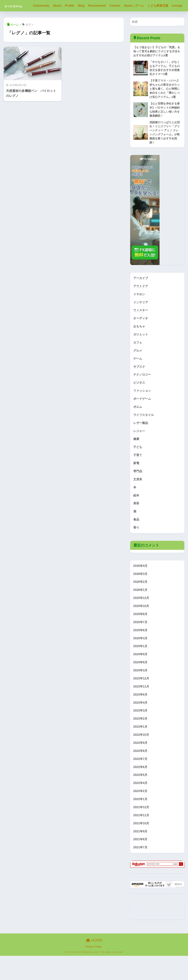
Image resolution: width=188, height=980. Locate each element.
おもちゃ (140, 341)
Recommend (99, 6)
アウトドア (141, 300)
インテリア (141, 316)
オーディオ (141, 333)
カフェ (138, 358)
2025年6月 (141, 650)
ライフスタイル (144, 431)
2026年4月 (141, 584)
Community (43, 6)
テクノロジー (143, 390)
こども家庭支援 (160, 6)
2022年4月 (141, 806)
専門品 (138, 489)
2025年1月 (141, 666)
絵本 (136, 513)
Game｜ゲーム (136, 6)
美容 (136, 521)
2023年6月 (141, 715)
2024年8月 (141, 683)
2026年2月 (141, 601)
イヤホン (140, 308)
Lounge (41, 17)
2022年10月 (142, 757)
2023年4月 (141, 724)
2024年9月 (141, 675)
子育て (138, 472)
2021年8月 (141, 863)
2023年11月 (142, 707)
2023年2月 (141, 740)
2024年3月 (141, 691)
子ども (138, 464)
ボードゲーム (143, 415)
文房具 (138, 497)
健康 (136, 456)
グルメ (138, 366)
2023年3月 (141, 732)
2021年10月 (142, 847)
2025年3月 (141, 658)
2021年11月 (142, 839)
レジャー (140, 448)
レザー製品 (141, 439)
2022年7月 (141, 781)
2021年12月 (142, 830)
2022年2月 (141, 814)
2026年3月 (141, 593)
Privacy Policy (93, 971)
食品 (136, 538)
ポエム (138, 423)
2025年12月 (142, 617)
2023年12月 (142, 699)
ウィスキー (141, 325)
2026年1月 (141, 609)
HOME (94, 965)
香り (136, 546)
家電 (136, 480)
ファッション (143, 407)
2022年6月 (141, 789)
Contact (117, 6)
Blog (83, 6)
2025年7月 (141, 642)
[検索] (180, 33)
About (59, 6)
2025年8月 (141, 633)
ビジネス (140, 398)
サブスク (140, 382)
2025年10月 (142, 625)
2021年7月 (141, 871)
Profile (72, 6)
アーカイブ (141, 292)
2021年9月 (141, 855)
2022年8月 (141, 773)
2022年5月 (141, 797)
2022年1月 (141, 822)
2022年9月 (141, 765)
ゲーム (138, 374)
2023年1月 (141, 748)
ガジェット (141, 349)
